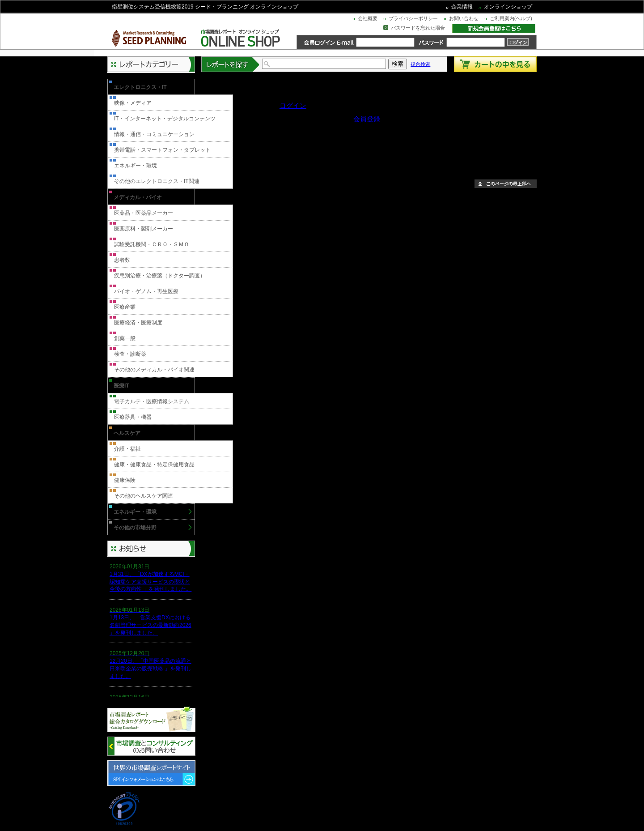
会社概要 (368, 18)
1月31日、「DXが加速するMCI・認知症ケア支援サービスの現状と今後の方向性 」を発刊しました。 (150, 582)
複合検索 (420, 64)
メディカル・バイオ (138, 197)
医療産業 (125, 307)
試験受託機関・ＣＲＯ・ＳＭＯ (152, 244)
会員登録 (367, 119)
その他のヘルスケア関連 (144, 496)
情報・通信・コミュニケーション (154, 134)
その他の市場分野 (135, 528)
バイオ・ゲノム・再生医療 (146, 291)
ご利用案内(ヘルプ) (511, 18)
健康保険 (125, 480)
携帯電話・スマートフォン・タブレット (162, 150)
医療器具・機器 (133, 417)
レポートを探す (231, 64)
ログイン (293, 105)
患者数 (122, 260)
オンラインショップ (508, 7)
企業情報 (462, 7)
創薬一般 (125, 338)
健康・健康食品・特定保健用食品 (154, 465)
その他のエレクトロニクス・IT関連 (157, 181)
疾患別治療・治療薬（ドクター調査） (160, 276)
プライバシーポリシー (413, 18)
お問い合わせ (464, 18)
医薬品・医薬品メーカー (144, 213)
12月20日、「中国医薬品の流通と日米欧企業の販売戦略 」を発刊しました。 (150, 669)
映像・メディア (133, 103)
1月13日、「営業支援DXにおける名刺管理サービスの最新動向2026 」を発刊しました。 (150, 625)
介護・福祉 (127, 449)
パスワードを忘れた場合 (418, 28)
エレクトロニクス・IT (140, 87)
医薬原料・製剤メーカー (144, 229)
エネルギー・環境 (136, 166)
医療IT (121, 386)
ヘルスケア (127, 433)
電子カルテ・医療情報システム (152, 401)
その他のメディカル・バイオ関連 (154, 370)
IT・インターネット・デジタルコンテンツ (165, 119)
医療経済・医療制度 (138, 323)
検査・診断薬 (130, 354)
